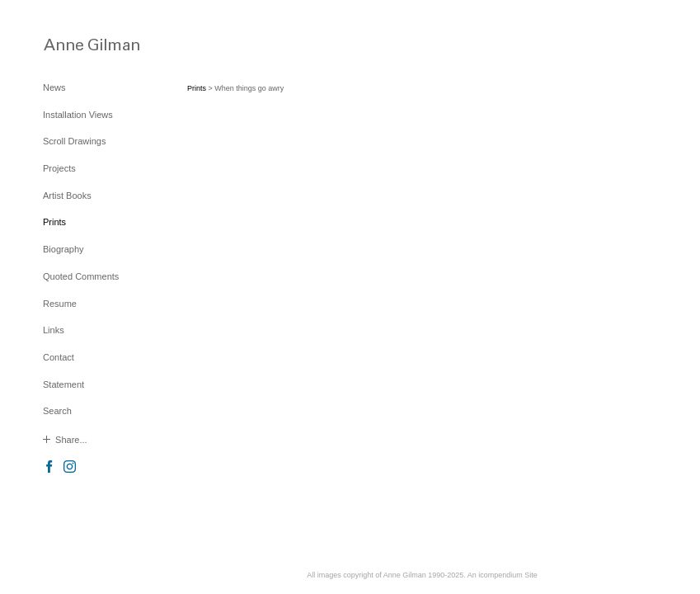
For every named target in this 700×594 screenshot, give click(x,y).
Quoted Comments (81, 276)
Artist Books (67, 196)
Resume (60, 304)
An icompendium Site (503, 575)
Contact (59, 357)
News (54, 87)
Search (57, 411)
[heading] (84, 44)
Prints (54, 222)
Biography (63, 249)
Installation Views (78, 115)
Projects (59, 168)
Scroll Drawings (74, 141)
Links (54, 330)
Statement (63, 384)
